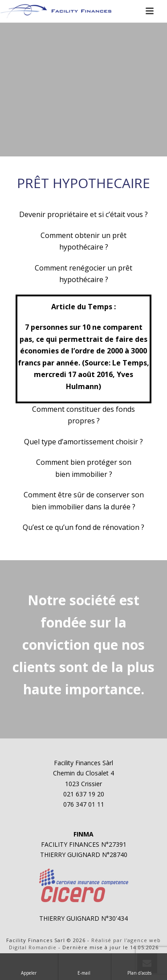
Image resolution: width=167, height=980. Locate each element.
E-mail (85, 966)
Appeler (29, 966)
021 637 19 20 (84, 794)
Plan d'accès (139, 966)
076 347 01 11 (84, 804)
